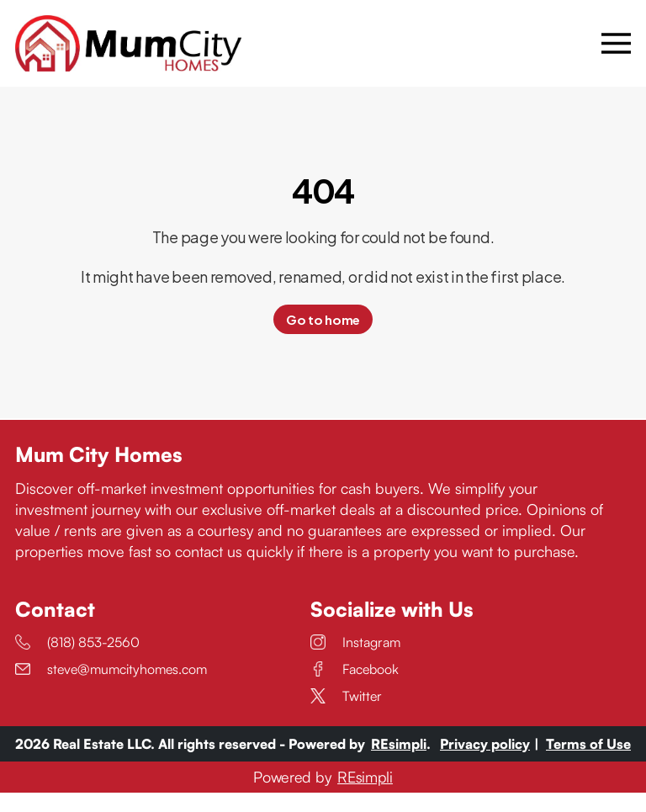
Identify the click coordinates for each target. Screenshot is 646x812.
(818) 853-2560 (77, 661)
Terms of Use (588, 763)
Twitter (346, 715)
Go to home (323, 340)
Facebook (355, 688)
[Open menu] (616, 53)
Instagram (355, 661)
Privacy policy (485, 763)
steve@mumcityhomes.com (111, 688)
